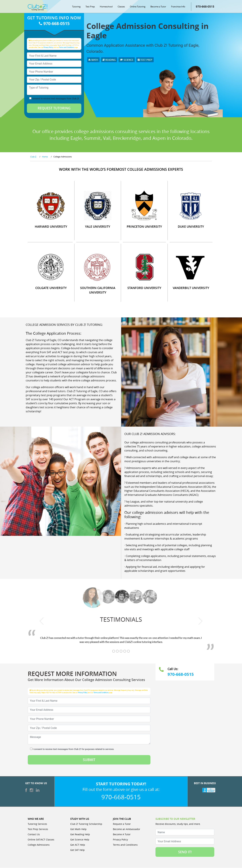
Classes (121, 7)
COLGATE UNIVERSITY (51, 288)
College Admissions (39, 845)
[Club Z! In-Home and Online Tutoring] (37, 7)
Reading (109, 60)
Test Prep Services (38, 829)
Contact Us (34, 834)
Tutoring (76, 7)
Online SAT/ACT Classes (41, 840)
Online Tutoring (138, 7)
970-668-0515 (205, 7)
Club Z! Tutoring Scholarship (86, 824)
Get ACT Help (78, 845)
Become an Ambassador (127, 829)
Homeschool (106, 7)
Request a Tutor (122, 824)
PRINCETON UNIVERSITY (144, 227)
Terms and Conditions (67, 47)
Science (127, 60)
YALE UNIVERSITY (98, 227)
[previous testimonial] (42, 621)
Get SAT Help (77, 850)
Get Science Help (80, 840)
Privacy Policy (48, 47)
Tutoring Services (37, 824)
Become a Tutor (158, 7)
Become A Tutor (122, 834)
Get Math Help (78, 829)
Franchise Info (178, 7)
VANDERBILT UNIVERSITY (191, 288)
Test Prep (90, 7)
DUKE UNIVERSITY (191, 227)
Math (93, 60)
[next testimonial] (200, 621)
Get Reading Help (80, 834)
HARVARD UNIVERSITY (51, 227)
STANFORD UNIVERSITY (144, 288)
